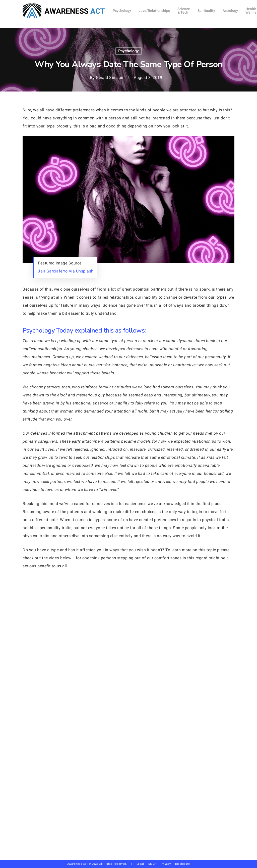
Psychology (128, 51)
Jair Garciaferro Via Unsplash (66, 271)
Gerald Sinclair (110, 78)
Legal (140, 864)
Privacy (168, 864)
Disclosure (182, 864)
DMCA (152, 864)
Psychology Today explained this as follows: (84, 330)
